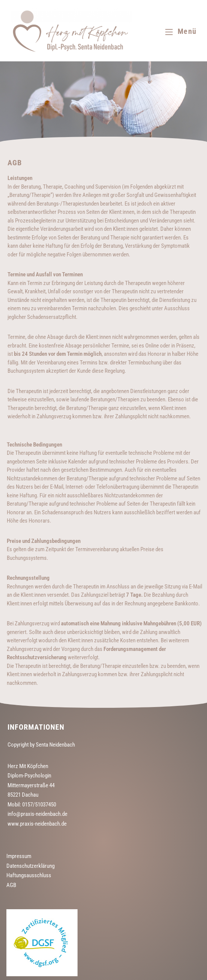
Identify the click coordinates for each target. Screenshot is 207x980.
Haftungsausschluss (29, 875)
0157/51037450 (39, 805)
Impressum (19, 856)
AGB (11, 885)
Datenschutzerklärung (30, 866)
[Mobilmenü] (181, 31)
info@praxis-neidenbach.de (37, 814)
